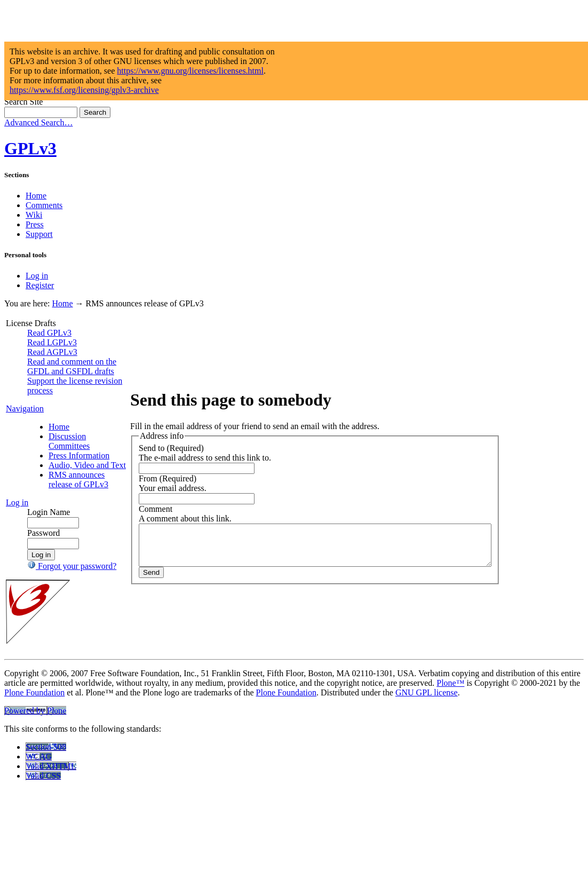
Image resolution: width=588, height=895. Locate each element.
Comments (44, 205)
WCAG (39, 843)
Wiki (34, 215)
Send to (113, 488)
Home (36, 196)
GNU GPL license (427, 779)
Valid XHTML (51, 853)
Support (39, 234)
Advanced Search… (38, 122)
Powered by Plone (35, 797)
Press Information (69, 489)
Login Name (49, 589)
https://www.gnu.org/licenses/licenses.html (190, 71)
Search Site (23, 102)
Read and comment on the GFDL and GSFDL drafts (55, 376)
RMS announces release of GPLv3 (67, 547)
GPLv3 (30, 148)
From (110, 518)
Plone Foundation (34, 779)
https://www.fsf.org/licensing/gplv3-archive (84, 90)
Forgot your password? (53, 648)
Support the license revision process (54, 410)
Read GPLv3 (49, 333)
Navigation (25, 437)
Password (43, 610)
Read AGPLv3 (52, 352)
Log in (37, 276)
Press (35, 224)
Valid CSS (43, 862)
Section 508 (46, 833)
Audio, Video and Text (66, 513)
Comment (117, 548)
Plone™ (450, 769)
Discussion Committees (69, 470)
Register (40, 285)
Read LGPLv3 (52, 342)
